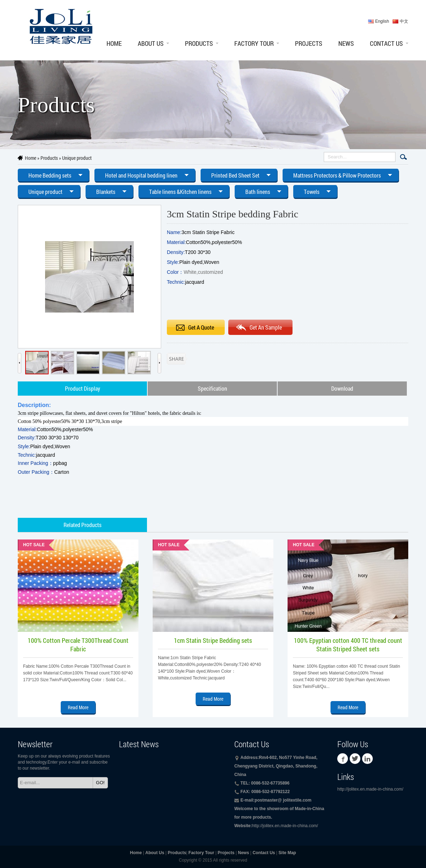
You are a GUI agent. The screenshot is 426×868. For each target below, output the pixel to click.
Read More (78, 707)
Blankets (106, 192)
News (346, 43)
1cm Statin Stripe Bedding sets (213, 640)
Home (114, 43)
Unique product (77, 158)
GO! (100, 783)
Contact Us (386, 43)
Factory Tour (254, 43)
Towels (312, 192)
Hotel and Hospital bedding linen (141, 175)
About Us (151, 43)
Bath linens (258, 192)
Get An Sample (266, 327)
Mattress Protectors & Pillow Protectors (337, 175)
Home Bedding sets (50, 175)
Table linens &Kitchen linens (180, 192)
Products (199, 43)
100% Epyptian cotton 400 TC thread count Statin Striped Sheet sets (348, 645)
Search (404, 157)
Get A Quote (201, 327)
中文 (404, 21)
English (382, 21)
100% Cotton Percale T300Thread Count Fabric (78, 645)
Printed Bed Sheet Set (235, 175)
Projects (309, 43)
